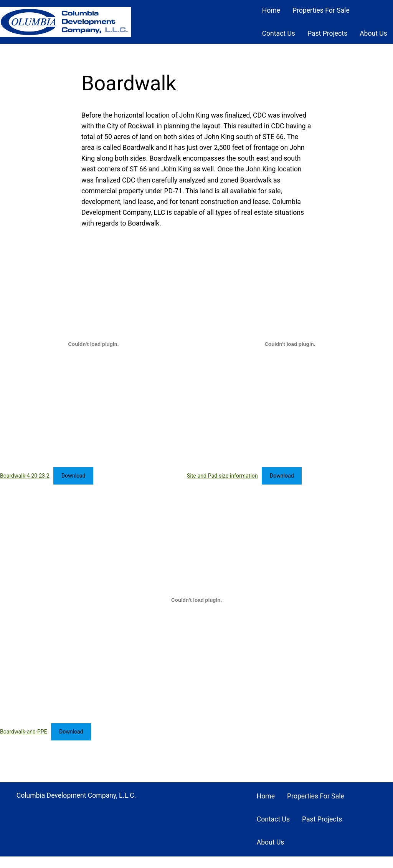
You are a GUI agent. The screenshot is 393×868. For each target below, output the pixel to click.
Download (73, 476)
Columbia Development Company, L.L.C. (76, 795)
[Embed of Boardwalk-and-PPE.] (196, 600)
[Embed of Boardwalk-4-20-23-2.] (93, 344)
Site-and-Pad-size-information (222, 476)
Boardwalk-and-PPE (24, 732)
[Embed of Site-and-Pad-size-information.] (290, 344)
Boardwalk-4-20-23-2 (25, 476)
